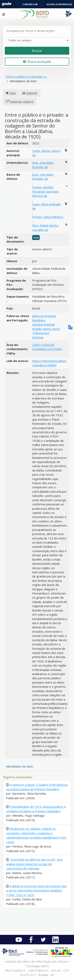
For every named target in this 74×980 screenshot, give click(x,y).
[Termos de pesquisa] (37, 31)
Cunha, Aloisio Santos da (46, 153)
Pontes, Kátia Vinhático (48, 217)
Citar (13, 93)
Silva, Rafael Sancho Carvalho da (45, 227)
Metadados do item (20, 766)
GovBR (7, 4)
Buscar (37, 51)
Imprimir (32, 93)
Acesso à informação (59, 4)
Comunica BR (30, 4)
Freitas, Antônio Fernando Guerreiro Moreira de (46, 191)
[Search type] (37, 40)
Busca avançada (37, 62)
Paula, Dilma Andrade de (46, 206)
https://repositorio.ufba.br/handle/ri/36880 (49, 363)
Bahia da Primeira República (44, 318)
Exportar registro (22, 101)
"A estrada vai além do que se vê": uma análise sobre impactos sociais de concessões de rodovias (34, 864)
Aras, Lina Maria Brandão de (43, 165)
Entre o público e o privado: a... (27, 76)
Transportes (41, 333)
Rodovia (38, 337)
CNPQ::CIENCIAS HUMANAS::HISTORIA (47, 347)
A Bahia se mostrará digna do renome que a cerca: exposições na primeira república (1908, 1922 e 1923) (36, 890)
